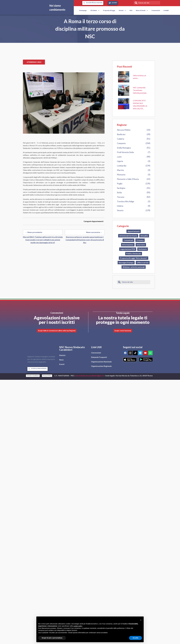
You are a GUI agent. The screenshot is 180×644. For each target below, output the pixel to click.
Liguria (120, 161)
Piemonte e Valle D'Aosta (128, 179)
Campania (121, 143)
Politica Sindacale (134, 254)
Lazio (119, 157)
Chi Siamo (95, 11)
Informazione (128, 245)
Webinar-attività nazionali (134, 267)
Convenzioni (156, 10)
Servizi (122, 11)
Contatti (166, 10)
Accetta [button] (135, 638)
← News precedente (34, 232)
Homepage (83, 10)
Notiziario (143, 249)
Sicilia (119, 192)
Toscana (121, 197)
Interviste (141, 245)
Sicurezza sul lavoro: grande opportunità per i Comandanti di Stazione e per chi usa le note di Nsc (85, 240)
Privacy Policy (47, 376)
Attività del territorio (128, 236)
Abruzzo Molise (124, 130)
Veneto (120, 210)
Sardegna (121, 188)
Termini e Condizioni (33, 376)
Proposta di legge (109, 10)
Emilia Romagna (124, 148)
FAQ (131, 10)
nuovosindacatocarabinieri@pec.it (89, 375)
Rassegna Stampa (126, 263)
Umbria (120, 206)
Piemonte (121, 175)
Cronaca (140, 240)
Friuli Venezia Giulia (125, 152)
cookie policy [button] (78, 626)
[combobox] (147, 3)
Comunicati (128, 240)
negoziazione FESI (128, 249)
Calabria (121, 139)
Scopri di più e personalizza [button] (52, 638)
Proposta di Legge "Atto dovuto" (134, 258)
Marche (120, 170)
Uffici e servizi (143, 263)
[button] (141, 620)
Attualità (144, 236)
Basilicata (121, 134)
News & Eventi (142, 11)
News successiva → (94, 232)
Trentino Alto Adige (126, 201)
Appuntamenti (98, 221)
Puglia (120, 184)
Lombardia (122, 166)
